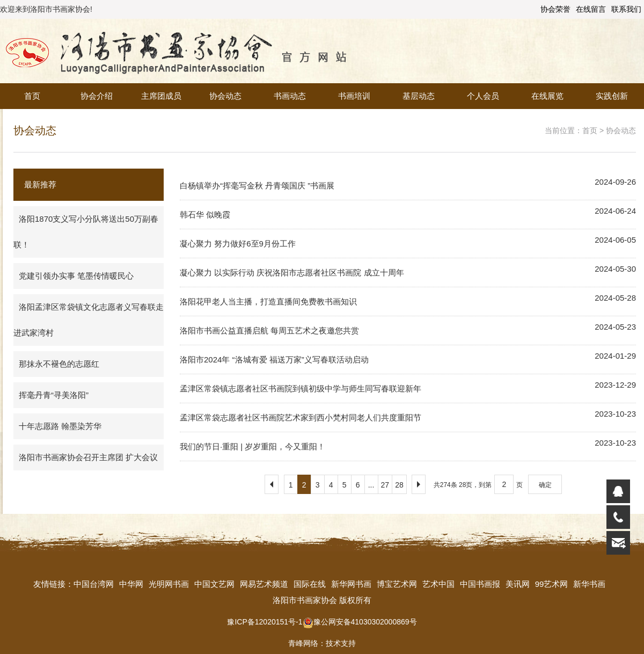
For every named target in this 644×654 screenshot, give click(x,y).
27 (385, 485)
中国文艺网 (214, 584)
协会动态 (225, 96)
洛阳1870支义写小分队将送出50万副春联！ (86, 232)
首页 (32, 96)
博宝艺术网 (397, 584)
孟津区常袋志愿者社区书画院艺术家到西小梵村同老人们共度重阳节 (301, 417)
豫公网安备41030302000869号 (360, 622)
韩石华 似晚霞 (205, 215)
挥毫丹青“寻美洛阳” (54, 395)
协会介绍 (97, 96)
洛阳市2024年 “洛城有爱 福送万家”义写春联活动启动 (274, 359)
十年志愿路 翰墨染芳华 (60, 426)
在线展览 (547, 96)
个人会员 (483, 96)
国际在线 (310, 584)
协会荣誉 (555, 9)
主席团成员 (161, 96)
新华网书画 (351, 584)
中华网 (131, 584)
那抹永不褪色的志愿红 (59, 364)
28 (399, 485)
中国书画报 (480, 584)
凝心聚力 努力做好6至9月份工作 (238, 244)
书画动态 (290, 96)
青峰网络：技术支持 (322, 643)
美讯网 (518, 584)
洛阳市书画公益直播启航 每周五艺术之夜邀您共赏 (269, 330)
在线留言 (591, 9)
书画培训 (354, 96)
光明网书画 (169, 584)
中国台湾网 (94, 584)
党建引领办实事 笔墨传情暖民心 (76, 276)
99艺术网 (552, 584)
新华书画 (589, 584)
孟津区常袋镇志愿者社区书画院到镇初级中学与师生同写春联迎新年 (301, 388)
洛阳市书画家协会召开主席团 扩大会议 (88, 457)
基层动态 (419, 96)
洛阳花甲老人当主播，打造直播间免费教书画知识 (268, 301)
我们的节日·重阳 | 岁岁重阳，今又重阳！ (253, 446)
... (371, 485)
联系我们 (626, 9)
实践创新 (612, 96)
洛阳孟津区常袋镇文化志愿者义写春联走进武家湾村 (89, 320)
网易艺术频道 (264, 584)
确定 (545, 485)
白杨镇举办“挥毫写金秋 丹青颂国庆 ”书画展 (257, 186)
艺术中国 (438, 584)
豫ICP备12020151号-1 (265, 622)
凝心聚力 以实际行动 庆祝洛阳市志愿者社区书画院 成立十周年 (292, 272)
